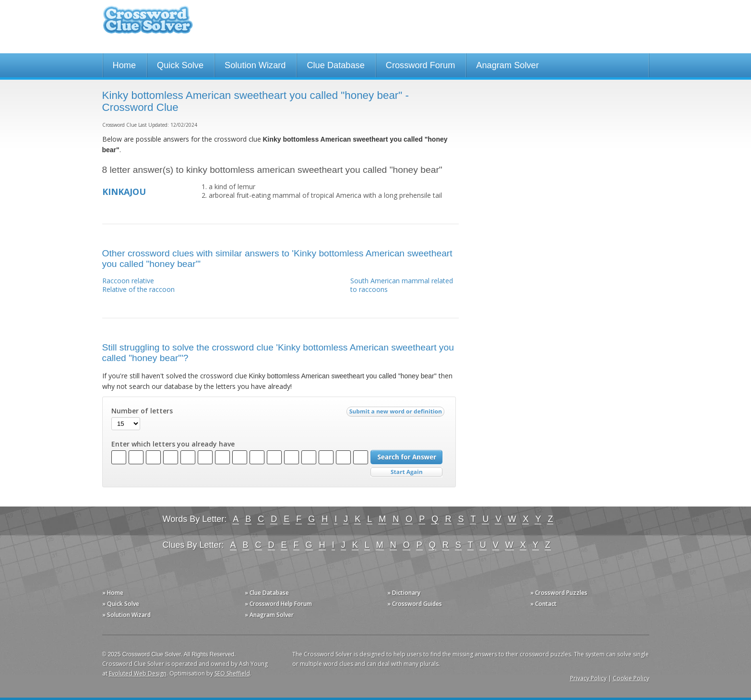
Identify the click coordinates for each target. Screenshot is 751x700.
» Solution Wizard (126, 615)
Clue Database (335, 65)
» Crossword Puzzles (559, 593)
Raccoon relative (128, 281)
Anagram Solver (507, 65)
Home (125, 65)
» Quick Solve (121, 604)
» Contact (543, 604)
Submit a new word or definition (397, 414)
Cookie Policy (631, 678)
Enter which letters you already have (173, 444)
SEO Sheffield (232, 673)
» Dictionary (404, 593)
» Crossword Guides (415, 604)
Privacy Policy (588, 678)
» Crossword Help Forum (278, 604)
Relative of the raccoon (138, 289)
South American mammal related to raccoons (402, 285)
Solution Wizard (255, 65)
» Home (113, 593)
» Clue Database (267, 593)
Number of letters (142, 411)
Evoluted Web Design (138, 673)
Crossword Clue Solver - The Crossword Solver (148, 24)
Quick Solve (180, 65)
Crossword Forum (421, 65)
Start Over (406, 472)
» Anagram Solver (269, 615)
